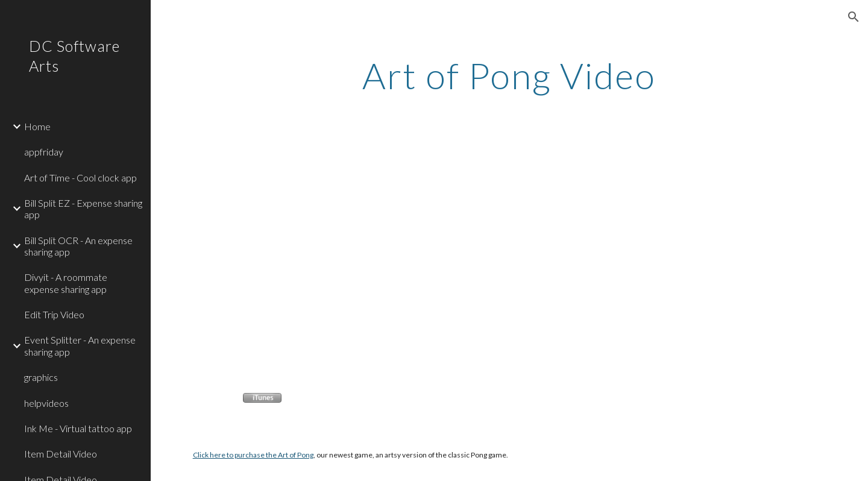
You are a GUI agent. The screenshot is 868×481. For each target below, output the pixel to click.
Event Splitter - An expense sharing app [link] (80, 345)
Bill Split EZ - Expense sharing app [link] (83, 209)
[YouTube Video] (317, 256)
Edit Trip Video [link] (54, 314)
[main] (509, 75)
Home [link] (37, 126)
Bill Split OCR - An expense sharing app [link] (78, 246)
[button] (854, 17)
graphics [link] (41, 377)
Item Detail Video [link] (61, 454)
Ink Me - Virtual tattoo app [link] (78, 428)
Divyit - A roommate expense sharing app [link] (66, 283)
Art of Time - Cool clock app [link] (80, 178)
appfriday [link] (44, 152)
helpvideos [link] (46, 403)
